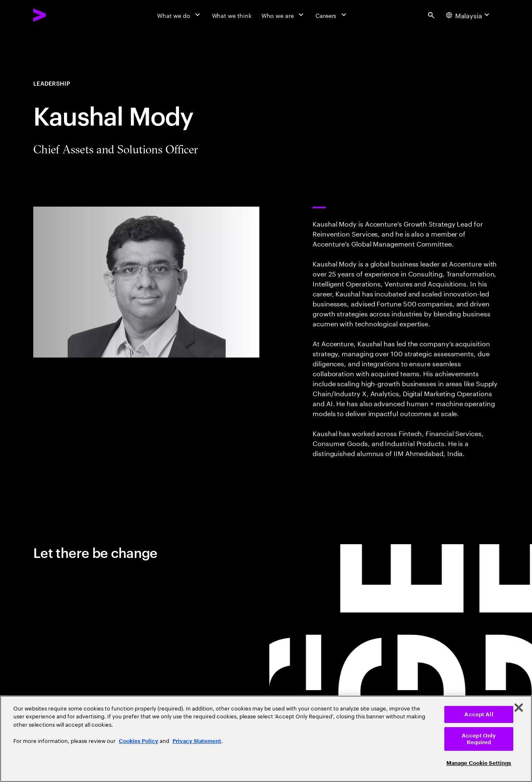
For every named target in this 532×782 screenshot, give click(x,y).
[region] (266, 739)
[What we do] (179, 15)
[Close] (519, 708)
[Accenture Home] (59, 15)
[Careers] (332, 15)
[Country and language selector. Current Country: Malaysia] (469, 15)
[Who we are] (283, 15)
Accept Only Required (479, 739)
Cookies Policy (139, 741)
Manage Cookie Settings (479, 763)
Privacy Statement (197, 741)
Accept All (479, 714)
